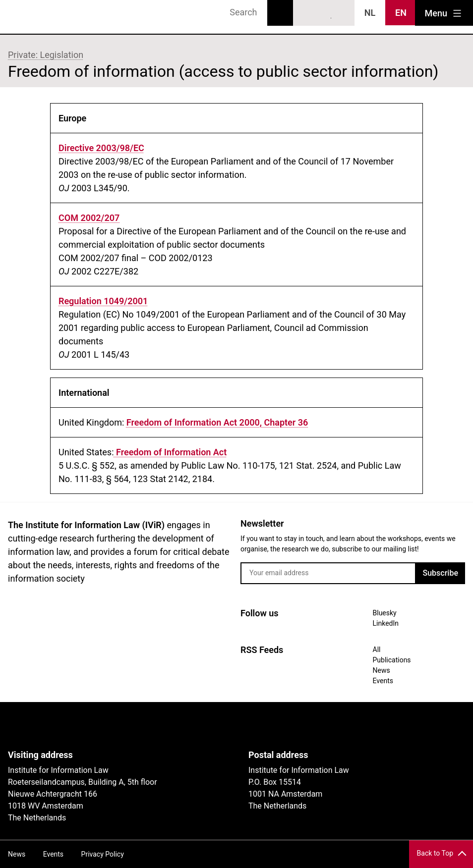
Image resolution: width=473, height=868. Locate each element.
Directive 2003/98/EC (101, 148)
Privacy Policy (103, 854)
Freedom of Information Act (171, 452)
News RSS (342, 13)
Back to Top (435, 853)
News (382, 670)
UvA (123, 726)
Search (280, 13)
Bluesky (306, 13)
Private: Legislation (46, 55)
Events (383, 681)
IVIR (36, 17)
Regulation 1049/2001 (103, 301)
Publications (392, 660)
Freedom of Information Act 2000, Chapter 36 (217, 422)
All (377, 650)
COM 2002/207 (89, 218)
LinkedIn (324, 13)
